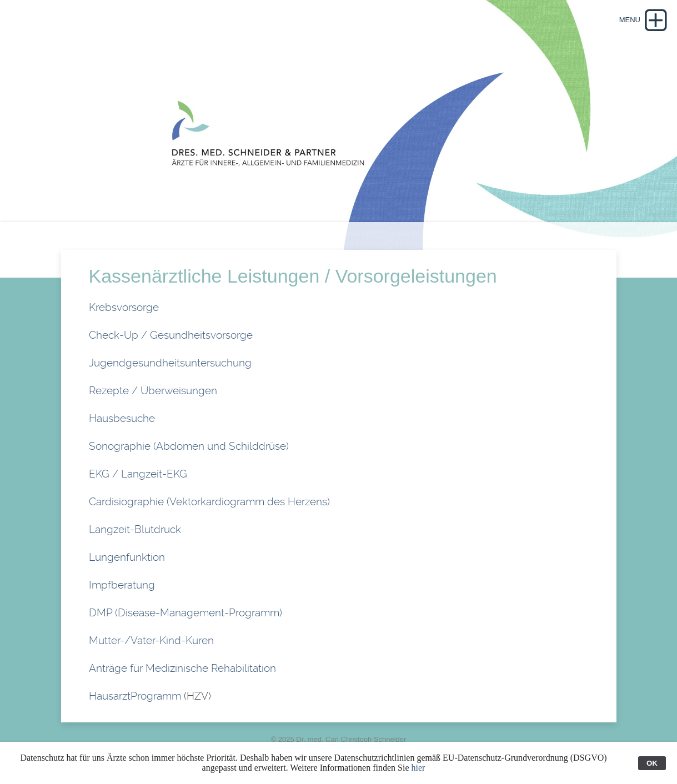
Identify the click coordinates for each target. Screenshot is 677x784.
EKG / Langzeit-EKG (138, 474)
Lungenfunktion (127, 557)
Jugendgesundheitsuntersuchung (170, 363)
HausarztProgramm (136, 696)
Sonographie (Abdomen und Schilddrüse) (189, 446)
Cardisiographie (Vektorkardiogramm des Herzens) (209, 502)
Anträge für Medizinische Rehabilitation (182, 668)
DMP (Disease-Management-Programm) (185, 613)
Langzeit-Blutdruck (135, 529)
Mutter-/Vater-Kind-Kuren (151, 640)
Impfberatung (122, 585)
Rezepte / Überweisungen (153, 391)
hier (418, 768)
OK (652, 763)
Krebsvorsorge (124, 307)
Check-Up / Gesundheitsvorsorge (171, 335)
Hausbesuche (122, 418)
